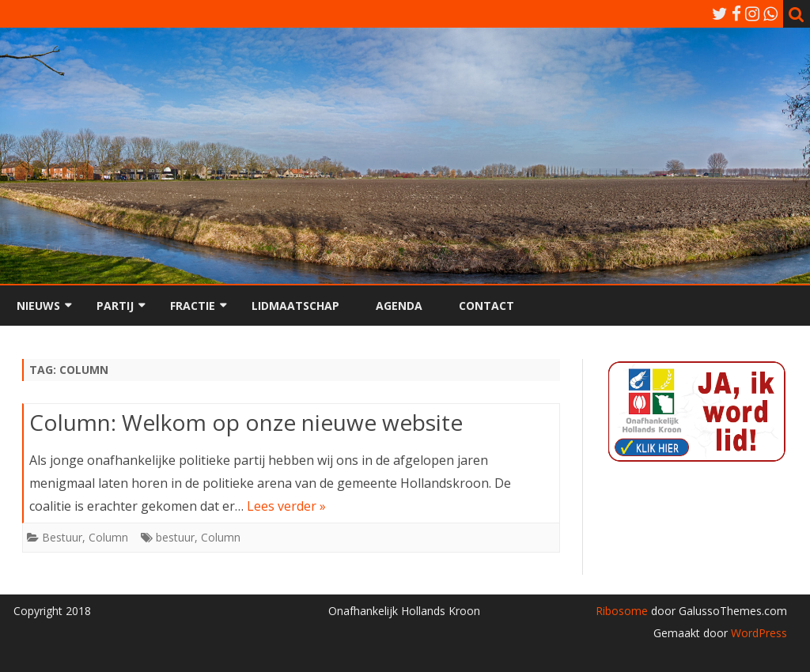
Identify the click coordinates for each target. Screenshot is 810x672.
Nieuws (38, 306)
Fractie (193, 306)
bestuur (175, 537)
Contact (486, 306)
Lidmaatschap (295, 306)
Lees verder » (286, 506)
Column (108, 537)
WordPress (757, 633)
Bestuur (62, 537)
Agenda (399, 306)
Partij (115, 306)
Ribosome (622, 611)
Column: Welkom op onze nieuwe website (246, 422)
